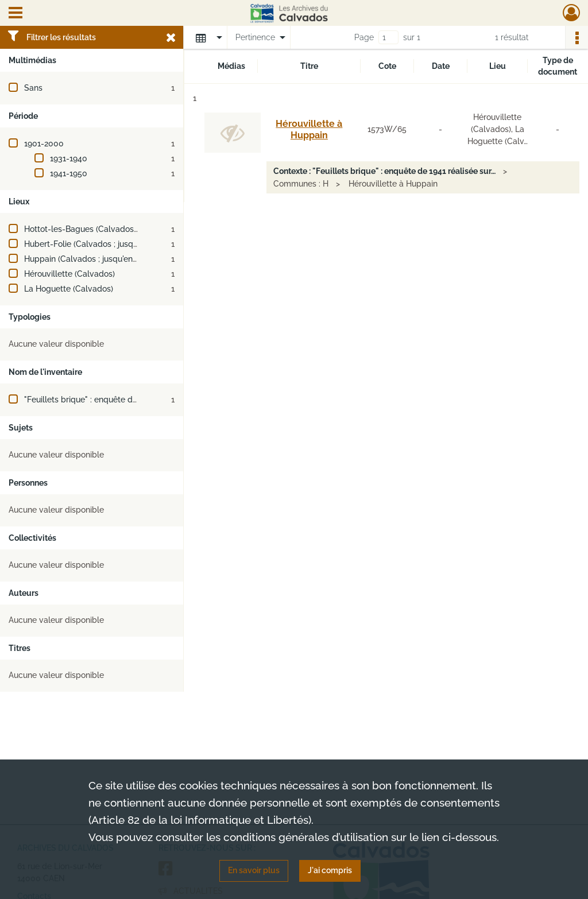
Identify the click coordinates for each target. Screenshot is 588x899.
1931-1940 (69, 158)
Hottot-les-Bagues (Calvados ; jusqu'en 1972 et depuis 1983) (136, 229)
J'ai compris (330, 870)
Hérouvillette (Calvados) (69, 274)
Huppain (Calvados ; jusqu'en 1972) (89, 259)
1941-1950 (69, 173)
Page (364, 37)
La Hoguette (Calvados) (69, 289)
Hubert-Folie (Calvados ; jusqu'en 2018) (97, 244)
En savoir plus (254, 870)
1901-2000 (44, 144)
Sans (33, 88)
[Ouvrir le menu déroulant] (16, 14)
